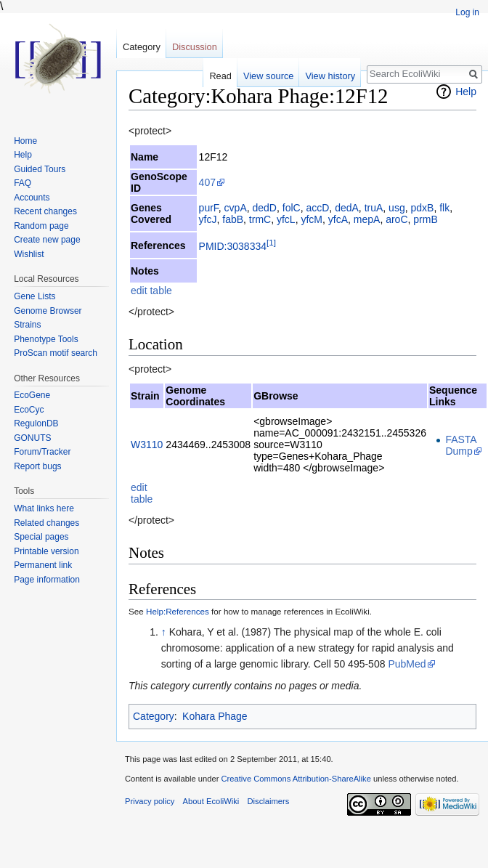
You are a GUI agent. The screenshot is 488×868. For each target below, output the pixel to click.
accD (317, 208)
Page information (47, 580)
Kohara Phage (215, 716)
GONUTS (32, 438)
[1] (271, 242)
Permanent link (43, 565)
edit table (151, 291)
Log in (467, 12)
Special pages (41, 537)
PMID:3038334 (233, 246)
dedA (347, 208)
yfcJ (208, 219)
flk (444, 208)
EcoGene (32, 395)
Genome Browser (48, 311)
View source (268, 76)
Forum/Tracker (42, 452)
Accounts (32, 198)
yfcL (286, 219)
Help (466, 92)
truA (374, 208)
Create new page (47, 240)
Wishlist (29, 254)
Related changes (46, 523)
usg (397, 208)
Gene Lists (34, 296)
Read (220, 76)
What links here (44, 508)
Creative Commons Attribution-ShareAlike (296, 779)
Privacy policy (150, 801)
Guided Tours (40, 169)
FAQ (23, 183)
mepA (367, 219)
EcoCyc (29, 410)
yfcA (338, 219)
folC (292, 208)
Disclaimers (268, 801)
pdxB (422, 208)
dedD (265, 208)
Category (154, 716)
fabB (233, 219)
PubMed (407, 664)
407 (207, 182)
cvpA (236, 208)
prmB (425, 219)
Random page (41, 226)
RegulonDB (36, 423)
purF (209, 208)
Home (25, 141)
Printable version (46, 551)
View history (330, 76)
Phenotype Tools (46, 339)
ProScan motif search (56, 353)
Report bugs (37, 466)
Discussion (195, 47)
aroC (396, 219)
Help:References (178, 611)
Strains (27, 325)
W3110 (147, 445)
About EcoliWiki (211, 801)
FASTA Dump (461, 445)
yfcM (312, 219)
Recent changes (45, 211)
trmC (260, 219)
